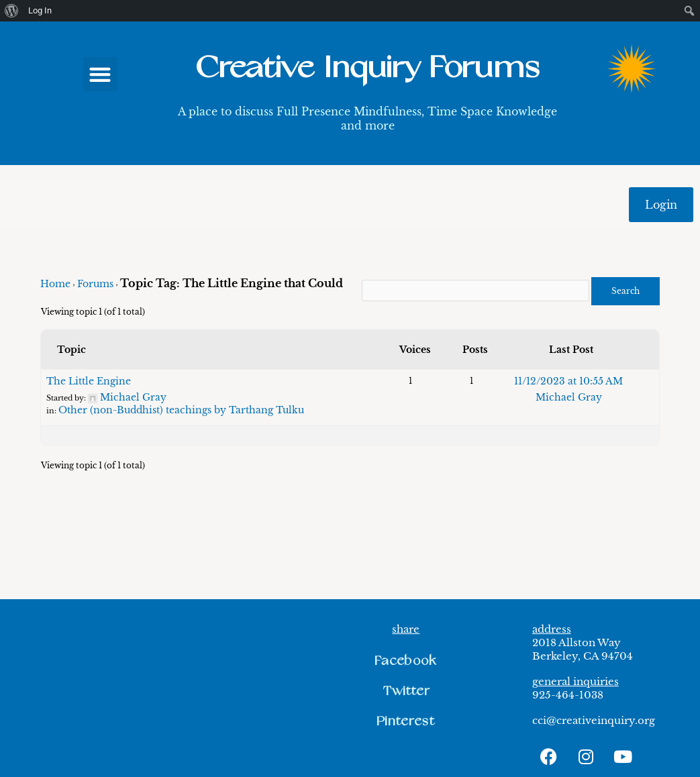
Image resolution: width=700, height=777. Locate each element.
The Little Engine (89, 381)
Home (55, 284)
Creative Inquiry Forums (367, 68)
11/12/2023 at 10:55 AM (568, 381)
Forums (95, 284)
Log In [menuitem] (40, 10)
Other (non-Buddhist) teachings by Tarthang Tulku (181, 410)
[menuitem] (12, 11)
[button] (100, 74)
